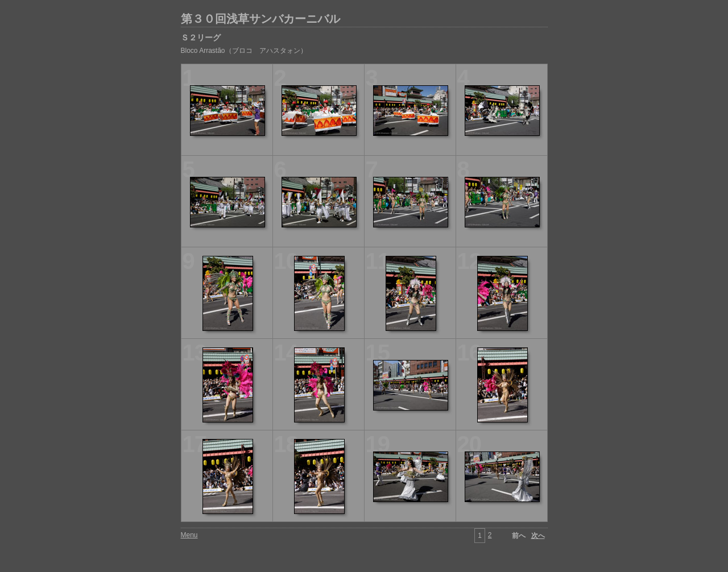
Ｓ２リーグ (201, 38)
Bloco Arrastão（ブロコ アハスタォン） (244, 51)
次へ (538, 536)
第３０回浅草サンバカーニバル (260, 19)
